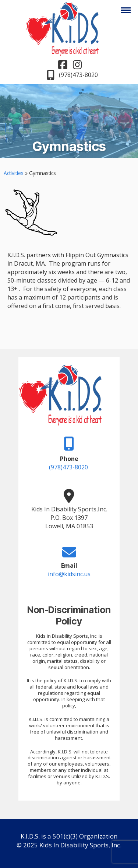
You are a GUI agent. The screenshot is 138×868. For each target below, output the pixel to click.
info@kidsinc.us (69, 574)
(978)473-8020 (68, 467)
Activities (14, 173)
